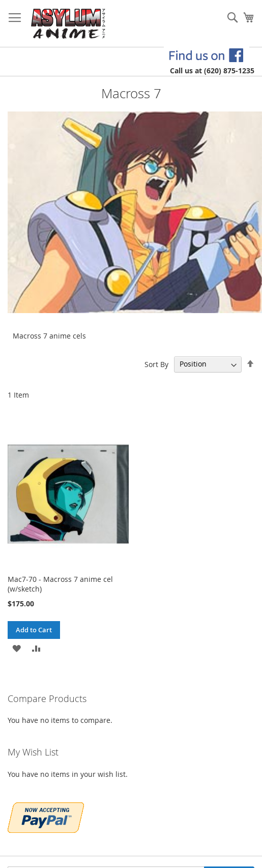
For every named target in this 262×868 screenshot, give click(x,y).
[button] (17, 648)
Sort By (156, 364)
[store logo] (68, 24)
